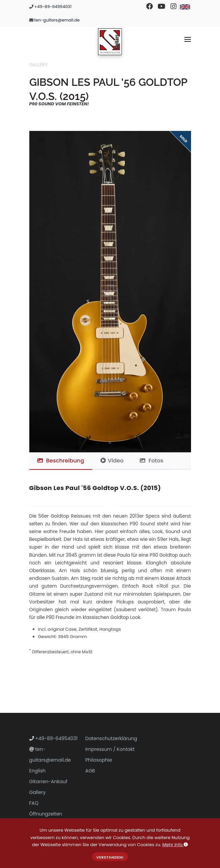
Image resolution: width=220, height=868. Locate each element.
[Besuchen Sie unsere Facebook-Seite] (150, 7)
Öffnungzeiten (46, 814)
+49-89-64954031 (51, 7)
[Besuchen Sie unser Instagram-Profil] (173, 7)
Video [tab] (112, 461)
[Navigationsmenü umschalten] (188, 41)
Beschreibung (61, 461)
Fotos (152, 461)
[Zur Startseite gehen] (110, 41)
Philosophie (99, 760)
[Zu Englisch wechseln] (185, 7)
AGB (90, 771)
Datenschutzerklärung (111, 738)
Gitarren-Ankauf (48, 782)
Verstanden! (110, 857)
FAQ (34, 803)
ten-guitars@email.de (55, 20)
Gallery (39, 65)
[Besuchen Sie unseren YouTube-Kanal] (162, 7)
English (38, 771)
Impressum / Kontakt (110, 749)
